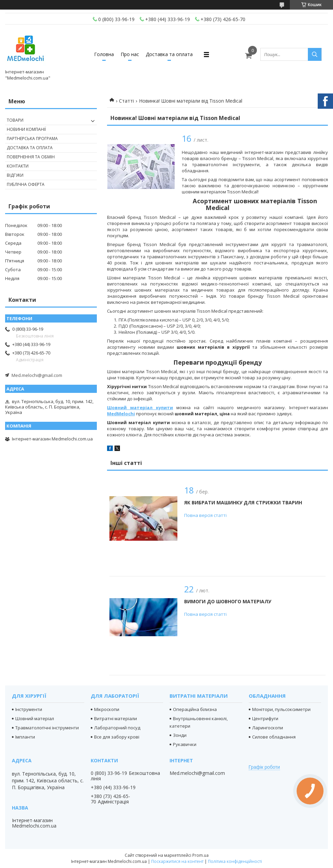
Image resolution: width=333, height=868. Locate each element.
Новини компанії (26, 129)
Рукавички (185, 744)
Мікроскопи (107, 709)
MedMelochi (121, 414)
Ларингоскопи (268, 728)
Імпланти (25, 737)
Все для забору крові (117, 737)
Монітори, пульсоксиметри (281, 709)
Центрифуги (265, 718)
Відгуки (15, 175)
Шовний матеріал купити (140, 407)
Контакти (18, 166)
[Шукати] (315, 54)
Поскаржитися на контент (177, 861)
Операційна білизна (195, 709)
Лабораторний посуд (117, 728)
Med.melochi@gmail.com (37, 375)
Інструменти (29, 709)
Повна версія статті (205, 515)
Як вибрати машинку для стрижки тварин (243, 502)
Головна (104, 54)
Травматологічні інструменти (47, 728)
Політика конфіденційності (235, 861)
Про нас (130, 54)
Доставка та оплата (169, 54)
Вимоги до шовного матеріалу (228, 601)
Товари (15, 120)
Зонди (180, 735)
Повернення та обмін (31, 157)
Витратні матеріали (116, 718)
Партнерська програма (32, 138)
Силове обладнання (274, 737)
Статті (126, 101)
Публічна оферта (26, 184)
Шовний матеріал (35, 718)
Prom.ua (200, 855)
